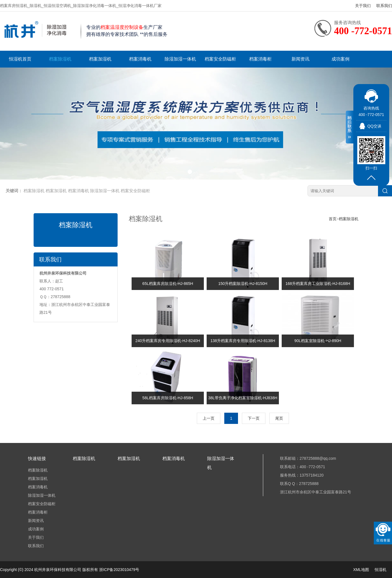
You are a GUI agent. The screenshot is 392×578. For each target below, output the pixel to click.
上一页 (209, 418)
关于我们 (363, 6)
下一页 (254, 418)
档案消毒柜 (260, 59)
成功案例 (340, 59)
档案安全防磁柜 (220, 59)
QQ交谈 (374, 126)
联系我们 (384, 6)
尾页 (279, 418)
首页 (333, 219)
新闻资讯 (300, 59)
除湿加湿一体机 (180, 59)
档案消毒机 (140, 59)
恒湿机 (381, 570)
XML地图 (361, 570)
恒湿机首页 (20, 59)
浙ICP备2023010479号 (119, 570)
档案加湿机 (100, 59)
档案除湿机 (60, 59)
